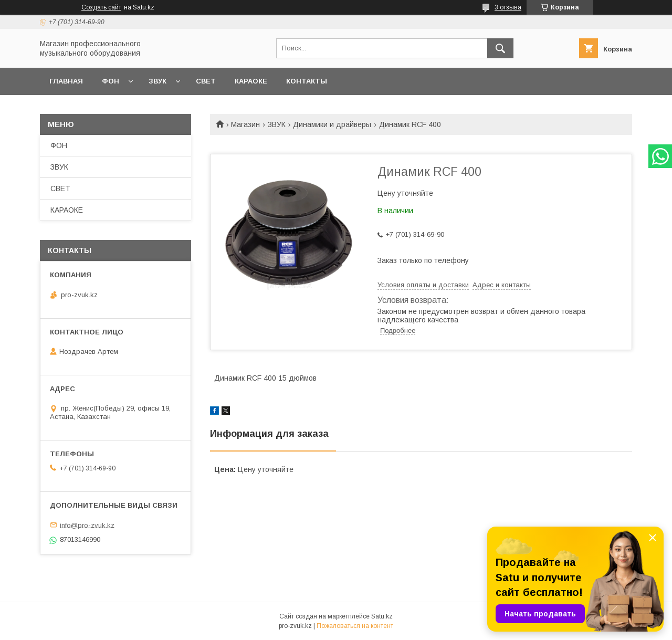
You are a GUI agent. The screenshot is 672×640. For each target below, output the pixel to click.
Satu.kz (382, 616)
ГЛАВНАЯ (66, 81)
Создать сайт (101, 7)
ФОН (111, 81)
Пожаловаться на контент (355, 626)
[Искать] (500, 48)
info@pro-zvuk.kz (87, 525)
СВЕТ (206, 81)
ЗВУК (157, 81)
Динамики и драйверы (332, 124)
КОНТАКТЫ (307, 81)
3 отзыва (508, 7)
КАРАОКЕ (251, 81)
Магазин (245, 124)
